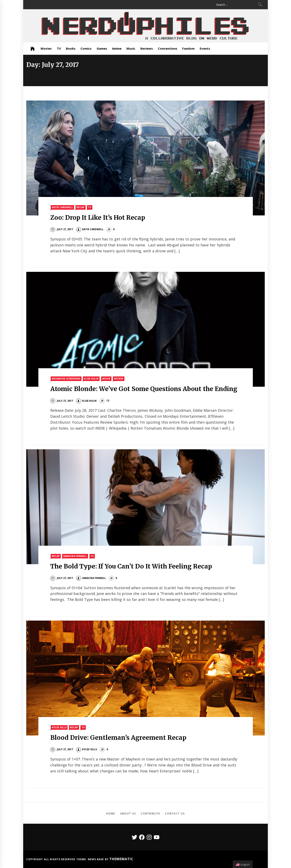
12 (108, 401)
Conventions (168, 48)
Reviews (147, 48)
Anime (117, 48)
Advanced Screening (66, 379)
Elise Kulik (91, 379)
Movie (106, 379)
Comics (86, 48)
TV (59, 48)
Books (71, 48)
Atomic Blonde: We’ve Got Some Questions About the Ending (144, 389)
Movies (46, 48)
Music (131, 48)
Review (119, 379)
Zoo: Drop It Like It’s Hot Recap (98, 217)
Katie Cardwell (62, 207)
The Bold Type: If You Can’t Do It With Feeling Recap (131, 566)
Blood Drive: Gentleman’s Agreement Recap (118, 738)
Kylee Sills (59, 727)
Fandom (188, 48)
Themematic (121, 859)
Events (205, 48)
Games (102, 48)
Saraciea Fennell (75, 556)
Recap (81, 207)
